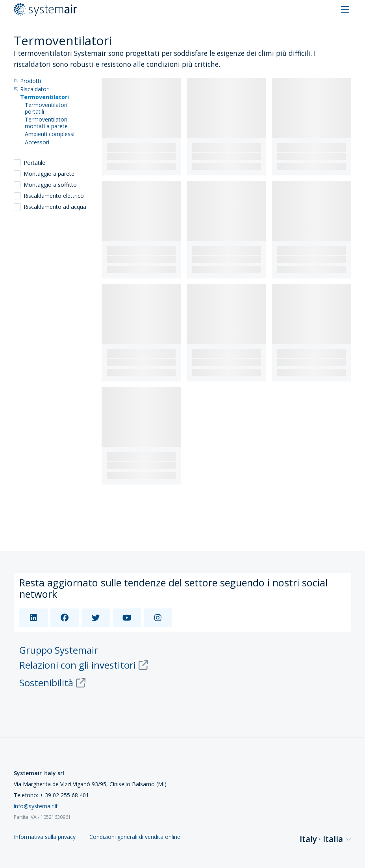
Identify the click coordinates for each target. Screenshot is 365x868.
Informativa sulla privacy (45, 837)
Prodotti (27, 81)
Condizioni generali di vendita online (135, 837)
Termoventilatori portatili (46, 109)
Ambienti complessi (50, 134)
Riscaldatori (32, 89)
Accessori (37, 143)
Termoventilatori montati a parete (46, 123)
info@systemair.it (36, 806)
